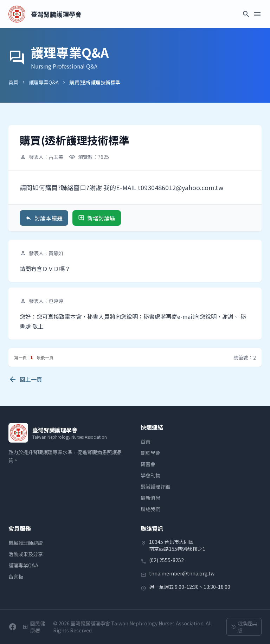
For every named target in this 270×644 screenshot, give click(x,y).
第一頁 (20, 357)
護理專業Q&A (44, 82)
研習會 (148, 464)
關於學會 (150, 453)
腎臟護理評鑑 (155, 487)
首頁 (13, 82)
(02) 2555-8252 (166, 560)
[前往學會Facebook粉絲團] (13, 627)
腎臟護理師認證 (26, 543)
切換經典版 (244, 627)
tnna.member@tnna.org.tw (182, 573)
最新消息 (150, 498)
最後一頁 (45, 357)
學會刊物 (150, 475)
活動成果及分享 (26, 554)
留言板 (16, 577)
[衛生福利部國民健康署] (35, 627)
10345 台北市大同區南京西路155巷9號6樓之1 (177, 545)
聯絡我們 (150, 509)
